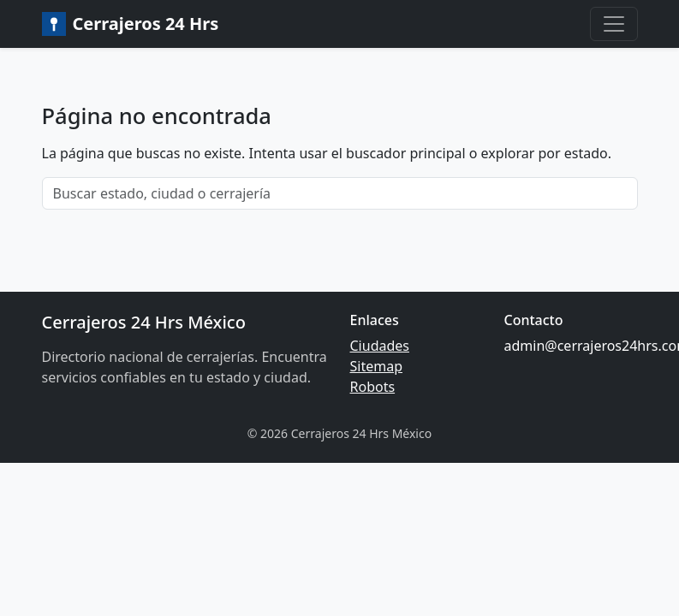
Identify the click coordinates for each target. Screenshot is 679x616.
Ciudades (380, 346)
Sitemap (377, 366)
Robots (373, 387)
